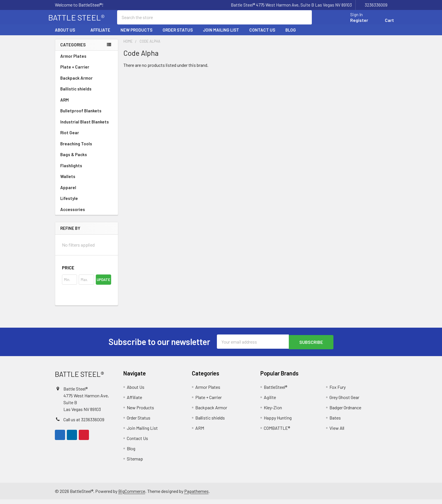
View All (337, 432)
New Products (136, 35)
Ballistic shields (87, 94)
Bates (335, 422)
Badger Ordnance (345, 412)
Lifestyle (69, 203)
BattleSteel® (275, 392)
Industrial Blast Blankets (85, 127)
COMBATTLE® (277, 432)
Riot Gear (70, 138)
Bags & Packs (87, 160)
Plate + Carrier (75, 72)
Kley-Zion (273, 412)
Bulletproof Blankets (81, 116)
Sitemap (135, 463)
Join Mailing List (221, 35)
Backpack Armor (76, 83)
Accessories (87, 214)
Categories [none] (73, 50)
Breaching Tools (76, 149)
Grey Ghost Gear (344, 402)
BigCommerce (132, 496)
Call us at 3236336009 (84, 424)
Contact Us (262, 35)
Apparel (87, 193)
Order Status (178, 35)
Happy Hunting (278, 422)
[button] (87, 273)
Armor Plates (87, 61)
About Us (68, 35)
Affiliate (100, 35)
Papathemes (196, 496)
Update (103, 285)
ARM (65, 105)
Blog (291, 35)
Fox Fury (338, 392)
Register (353, 23)
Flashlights (71, 171)
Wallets (68, 181)
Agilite (270, 402)
